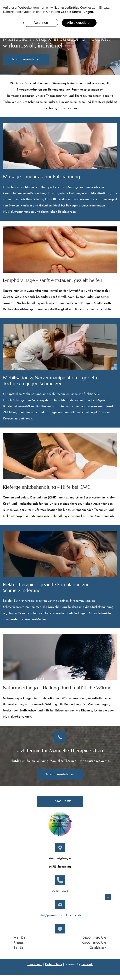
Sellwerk (87, 964)
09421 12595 (60, 891)
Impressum (35, 964)
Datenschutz (54, 964)
